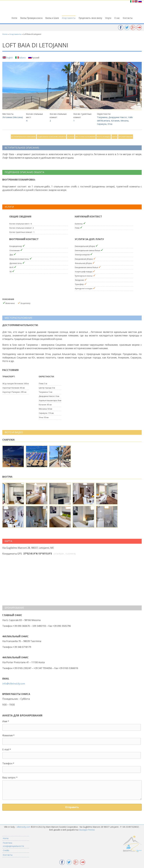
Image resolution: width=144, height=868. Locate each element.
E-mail (7, 749)
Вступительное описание (23, 137)
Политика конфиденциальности (13, 844)
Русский (36, 58)
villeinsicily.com (24, 827)
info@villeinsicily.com (14, 684)
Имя (6, 721)
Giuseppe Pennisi (87, 830)
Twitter (127, 28)
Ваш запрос (10, 778)
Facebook (121, 28)
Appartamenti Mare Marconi (132, 844)
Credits (6, 850)
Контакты (128, 18)
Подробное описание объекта (52, 137)
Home (14, 18)
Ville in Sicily (72, 8)
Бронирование (126, 137)
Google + (133, 28)
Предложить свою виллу (90, 18)
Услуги (108, 18)
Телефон (8, 763)
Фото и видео (104, 137)
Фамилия (8, 735)
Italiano (22, 58)
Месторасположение (85, 137)
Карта (115, 137)
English (10, 58)
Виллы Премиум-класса (31, 18)
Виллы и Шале (52, 18)
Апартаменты (69, 18)
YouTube (139, 28)
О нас (117, 18)
